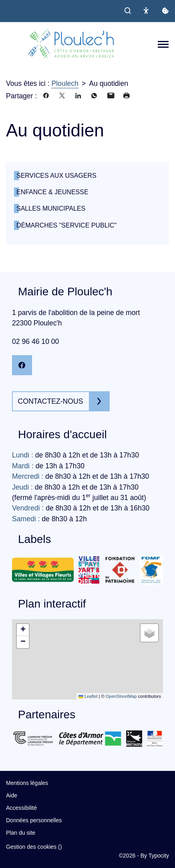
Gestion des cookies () (34, 847)
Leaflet (88, 696)
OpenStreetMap (121, 696)
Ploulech (65, 83)
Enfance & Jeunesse (52, 192)
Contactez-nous (51, 401)
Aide (12, 795)
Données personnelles (34, 820)
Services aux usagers (56, 176)
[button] (23, 630)
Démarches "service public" (66, 225)
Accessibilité (21, 808)
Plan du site (21, 833)
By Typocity (155, 856)
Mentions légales (27, 783)
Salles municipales (51, 208)
